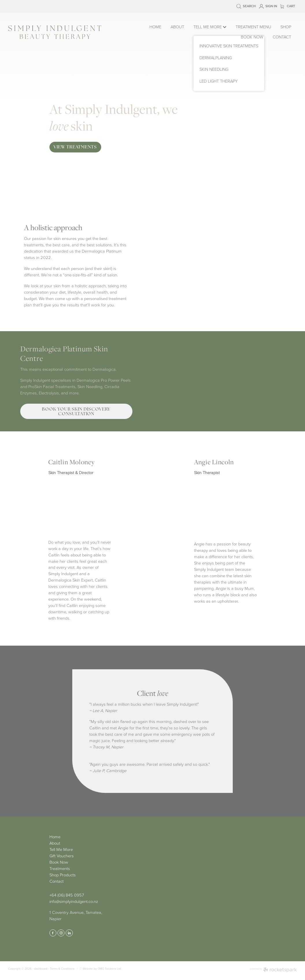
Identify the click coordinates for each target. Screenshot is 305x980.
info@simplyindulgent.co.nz (74, 901)
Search (246, 6)
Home (55, 836)
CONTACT (282, 37)
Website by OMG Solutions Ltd (102, 968)
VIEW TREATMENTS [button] (75, 147)
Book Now (59, 862)
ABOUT (177, 27)
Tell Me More (61, 849)
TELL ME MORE (210, 27)
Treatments (60, 868)
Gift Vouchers (62, 856)
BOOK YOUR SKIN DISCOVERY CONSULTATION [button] (76, 411)
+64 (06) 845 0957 (67, 895)
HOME (155, 27)
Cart (288, 6)
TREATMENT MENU (253, 27)
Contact (57, 881)
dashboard (41, 968)
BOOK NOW (252, 37)
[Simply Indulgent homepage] (66, 32)
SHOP (286, 27)
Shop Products (63, 875)
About (55, 843)
